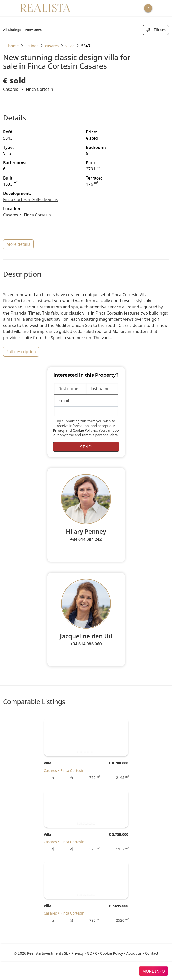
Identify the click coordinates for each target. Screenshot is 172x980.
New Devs (34, 30)
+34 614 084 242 (86, 539)
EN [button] (148, 8)
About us (134, 953)
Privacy (59, 430)
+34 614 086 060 (86, 644)
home (11, 46)
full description (21, 352)
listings (32, 46)
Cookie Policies (85, 430)
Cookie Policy (112, 953)
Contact (152, 953)
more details (18, 244)
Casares (52, 46)
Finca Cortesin (39, 89)
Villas (70, 46)
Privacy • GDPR (84, 953)
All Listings (12, 30)
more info (154, 971)
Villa (48, 763)
